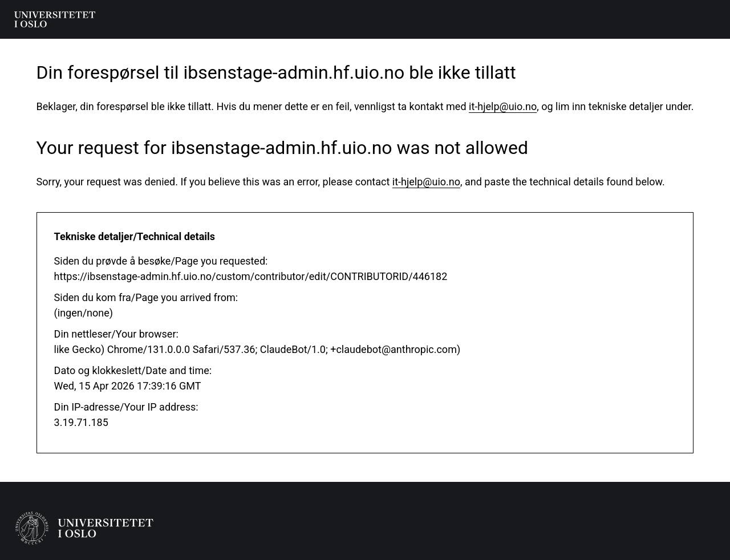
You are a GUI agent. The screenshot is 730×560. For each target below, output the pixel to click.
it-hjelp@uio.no (503, 106)
